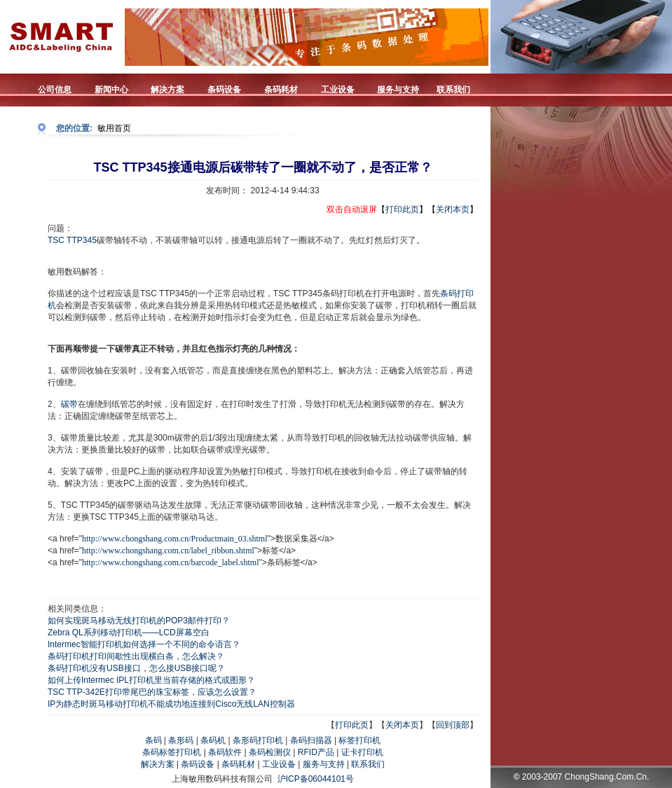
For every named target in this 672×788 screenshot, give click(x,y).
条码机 (213, 740)
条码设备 (198, 764)
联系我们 (368, 764)
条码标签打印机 (172, 752)
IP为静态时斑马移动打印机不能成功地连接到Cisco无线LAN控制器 (171, 704)
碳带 (69, 404)
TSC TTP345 (72, 240)
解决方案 (158, 764)
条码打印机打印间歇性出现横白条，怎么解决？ (136, 656)
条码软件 (225, 752)
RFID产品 (316, 752)
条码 (153, 740)
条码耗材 (238, 764)
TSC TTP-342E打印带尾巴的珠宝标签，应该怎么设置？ (152, 692)
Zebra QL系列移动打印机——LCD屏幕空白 (129, 633)
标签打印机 (359, 740)
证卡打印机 (362, 752)
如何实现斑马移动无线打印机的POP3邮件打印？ (139, 621)
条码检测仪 (270, 752)
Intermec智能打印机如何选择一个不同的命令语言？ (144, 644)
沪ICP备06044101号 (316, 779)
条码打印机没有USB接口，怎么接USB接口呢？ (136, 668)
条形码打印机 (258, 740)
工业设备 (279, 764)
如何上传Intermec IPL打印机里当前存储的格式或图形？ (151, 680)
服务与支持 (324, 764)
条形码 (181, 740)
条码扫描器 (311, 740)
